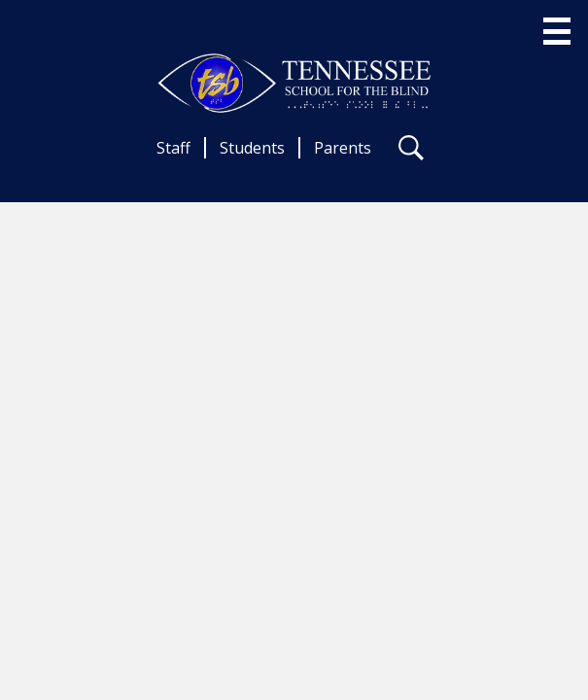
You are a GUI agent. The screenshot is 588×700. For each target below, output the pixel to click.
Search (411, 152)
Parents (343, 148)
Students (252, 148)
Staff (173, 148)
